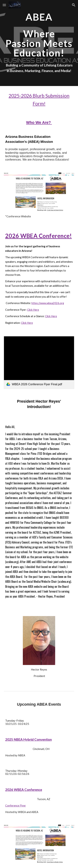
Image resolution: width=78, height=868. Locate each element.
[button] (4, 5)
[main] (39, 35)
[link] (39, 363)
